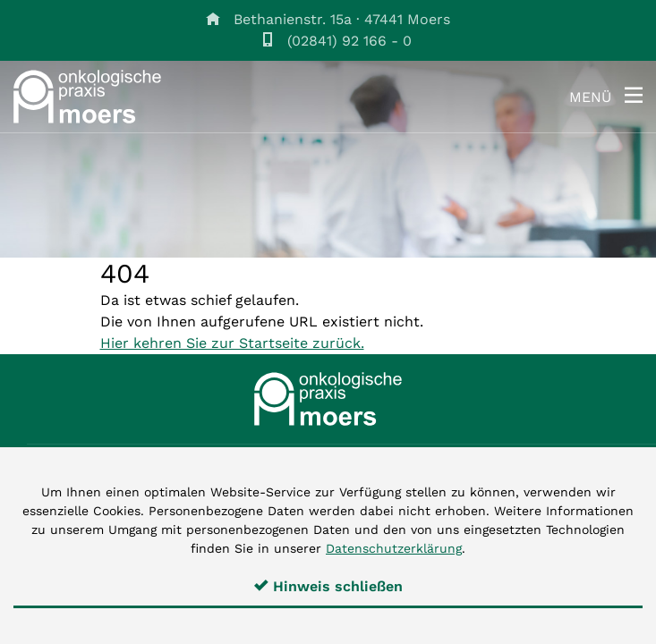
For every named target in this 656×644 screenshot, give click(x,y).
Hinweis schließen (328, 586)
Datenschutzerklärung (394, 548)
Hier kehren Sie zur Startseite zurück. (232, 343)
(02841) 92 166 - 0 (349, 41)
